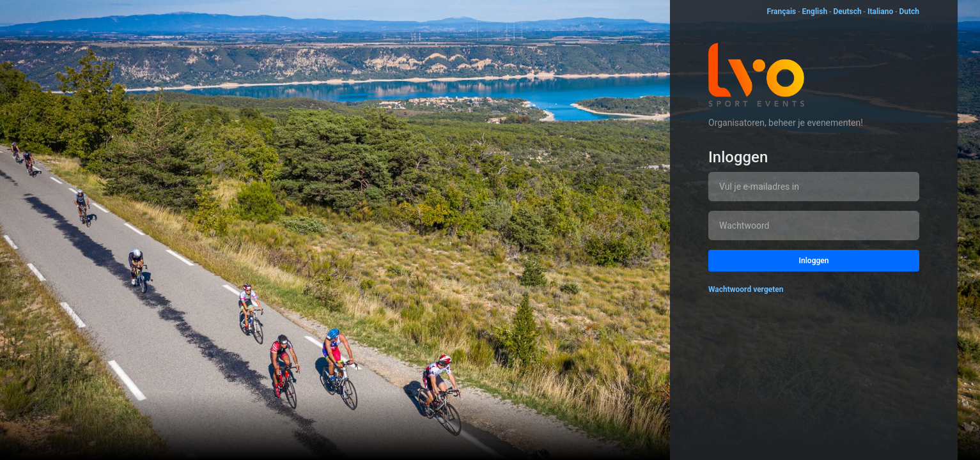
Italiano (880, 11)
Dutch (909, 11)
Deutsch (847, 11)
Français (781, 11)
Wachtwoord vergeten (746, 289)
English (815, 11)
